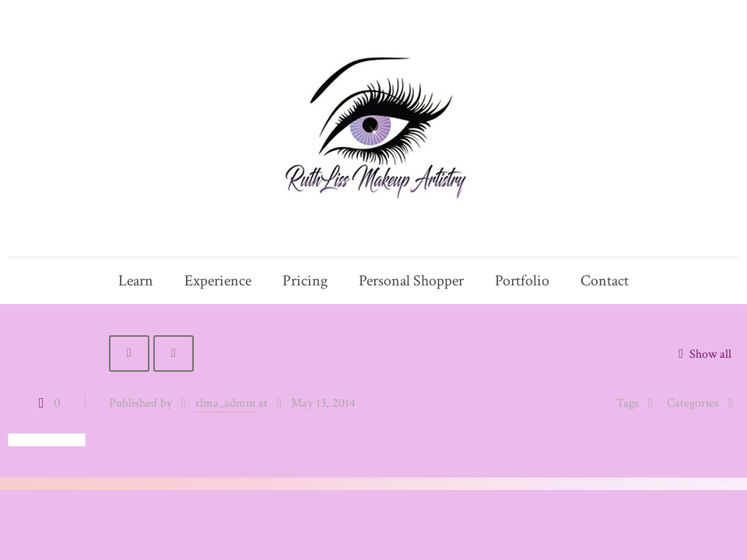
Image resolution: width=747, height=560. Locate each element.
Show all (702, 354)
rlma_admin (225, 403)
